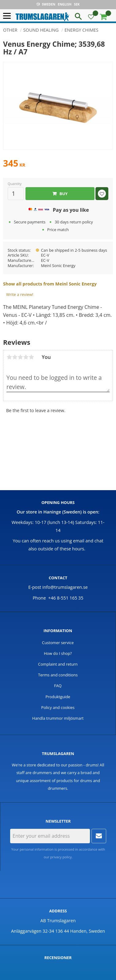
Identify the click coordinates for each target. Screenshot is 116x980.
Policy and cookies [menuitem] (58, 707)
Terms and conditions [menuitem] (58, 675)
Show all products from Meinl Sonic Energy (50, 284)
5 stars (31, 357)
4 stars (26, 357)
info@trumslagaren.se (65, 587)
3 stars (20, 357)
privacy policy (61, 857)
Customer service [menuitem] (58, 643)
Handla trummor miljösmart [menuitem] (58, 718)
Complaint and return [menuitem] (58, 664)
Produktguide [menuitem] (58, 697)
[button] (8, 16)
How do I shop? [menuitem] (58, 653)
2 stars (15, 357)
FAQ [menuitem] (58, 686)
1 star (9, 357)
